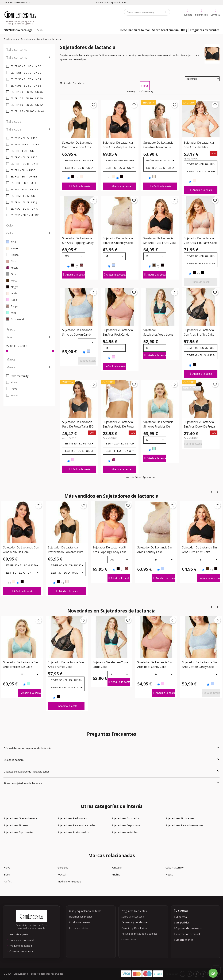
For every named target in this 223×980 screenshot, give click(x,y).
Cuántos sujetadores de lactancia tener (111, 771)
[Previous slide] (212, 492)
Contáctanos (129, 939)
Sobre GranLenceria (133, 917)
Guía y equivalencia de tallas (85, 911)
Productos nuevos (80, 922)
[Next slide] (217, 492)
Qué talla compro (111, 760)
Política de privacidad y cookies (139, 934)
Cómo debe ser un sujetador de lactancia (111, 748)
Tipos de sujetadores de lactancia (111, 783)
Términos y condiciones (135, 922)
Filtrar (145, 86)
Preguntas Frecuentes (134, 911)
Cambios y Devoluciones (135, 928)
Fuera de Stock (201, 282)
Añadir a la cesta (79, 186)
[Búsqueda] (147, 12)
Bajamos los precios (81, 917)
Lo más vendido (78, 928)
